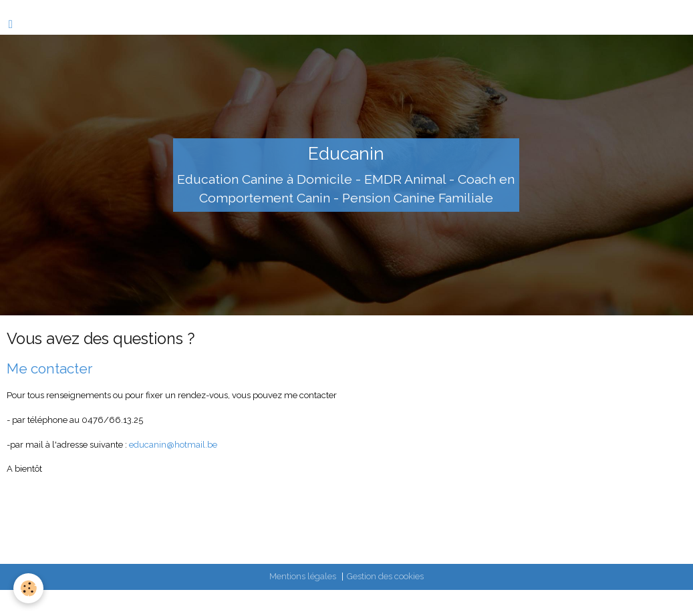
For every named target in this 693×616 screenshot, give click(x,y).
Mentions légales (303, 576)
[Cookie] (28, 588)
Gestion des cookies (385, 576)
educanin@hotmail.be (173, 445)
